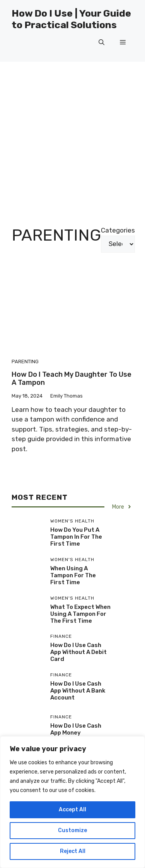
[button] (101, 42)
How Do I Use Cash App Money (76, 729)
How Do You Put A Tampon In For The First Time (76, 537)
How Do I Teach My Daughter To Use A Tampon (72, 379)
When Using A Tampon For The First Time (73, 575)
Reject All (73, 851)
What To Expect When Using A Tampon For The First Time (80, 614)
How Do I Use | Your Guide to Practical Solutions (71, 19)
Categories (118, 230)
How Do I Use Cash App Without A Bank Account (78, 691)
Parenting (25, 362)
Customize (72, 830)
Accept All (72, 810)
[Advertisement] (72, 138)
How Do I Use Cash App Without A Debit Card (78, 652)
